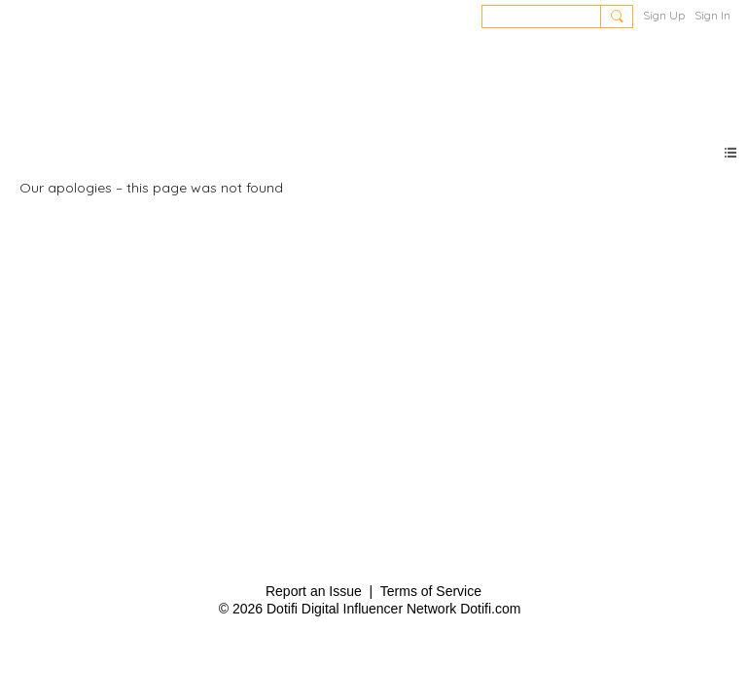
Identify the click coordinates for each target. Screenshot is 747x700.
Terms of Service (431, 591)
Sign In (712, 15)
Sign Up (664, 15)
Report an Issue (314, 591)
